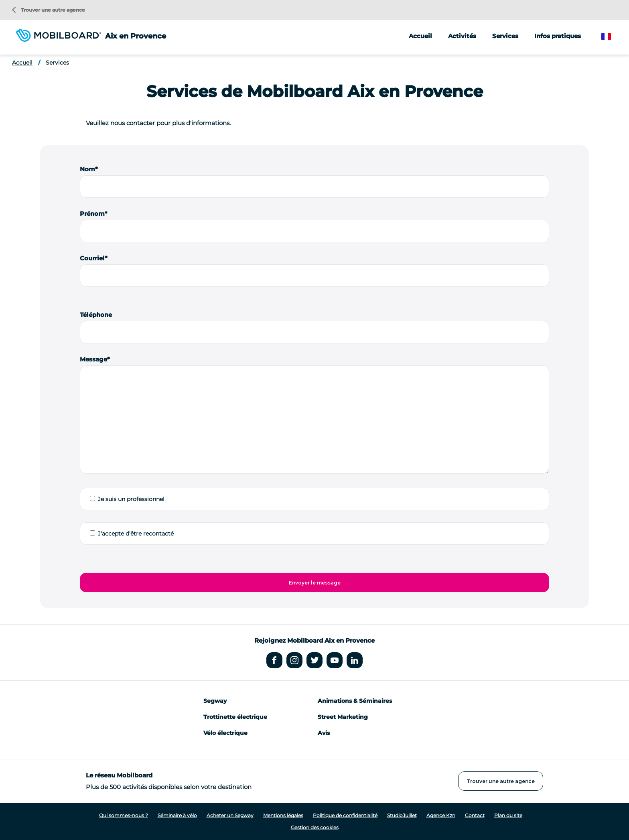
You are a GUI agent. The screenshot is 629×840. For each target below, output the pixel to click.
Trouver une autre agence (49, 10)
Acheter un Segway (230, 815)
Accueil (420, 36)
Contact (475, 815)
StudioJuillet (402, 815)
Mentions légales (283, 815)
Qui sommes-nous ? (124, 815)
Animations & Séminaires (355, 701)
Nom (87, 169)
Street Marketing (343, 717)
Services (57, 63)
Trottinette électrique (235, 717)
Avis (324, 733)
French (612, 37)
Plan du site (508, 815)
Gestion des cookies (315, 827)
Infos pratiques (558, 36)
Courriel (92, 258)
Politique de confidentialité (345, 815)
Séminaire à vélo (177, 815)
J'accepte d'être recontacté (136, 534)
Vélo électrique (225, 733)
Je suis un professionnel (131, 499)
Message (93, 359)
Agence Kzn (441, 815)
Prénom (92, 214)
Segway (215, 701)
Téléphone (96, 315)
